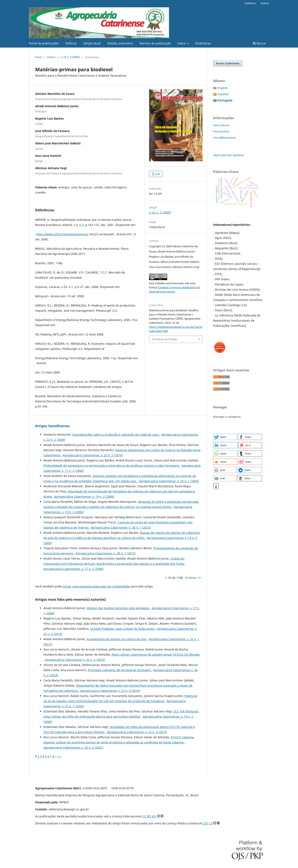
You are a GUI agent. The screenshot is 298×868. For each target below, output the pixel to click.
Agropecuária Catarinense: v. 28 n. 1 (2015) (106, 553)
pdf (157, 174)
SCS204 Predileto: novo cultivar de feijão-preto (123, 629)
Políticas (71, 43)
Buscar (260, 43)
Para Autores (221, 131)
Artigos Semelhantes (52, 426)
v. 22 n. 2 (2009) (70, 57)
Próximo (191, 578)
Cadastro (250, 3)
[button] (225, 437)
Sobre (182, 43)
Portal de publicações (44, 43)
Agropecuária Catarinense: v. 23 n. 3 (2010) (137, 732)
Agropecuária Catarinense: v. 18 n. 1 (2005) (169, 481)
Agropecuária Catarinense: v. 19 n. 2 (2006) (84, 496)
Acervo (51, 57)
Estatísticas (203, 43)
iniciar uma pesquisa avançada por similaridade (96, 586)
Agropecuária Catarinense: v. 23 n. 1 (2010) (93, 455)
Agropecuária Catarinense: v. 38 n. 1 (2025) (121, 527)
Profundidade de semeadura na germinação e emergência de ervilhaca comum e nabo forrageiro (112, 466)
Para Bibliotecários (225, 138)
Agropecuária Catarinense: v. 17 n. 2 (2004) (73, 569)
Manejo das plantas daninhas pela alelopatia (118, 608)
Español (223, 94)
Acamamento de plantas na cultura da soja (117, 639)
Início (38, 57)
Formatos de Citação (165, 339)
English (223, 88)
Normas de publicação (155, 43)
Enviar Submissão (228, 63)
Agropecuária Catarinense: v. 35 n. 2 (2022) (73, 747)
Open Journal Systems (228, 155)
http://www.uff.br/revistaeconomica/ (62, 234)
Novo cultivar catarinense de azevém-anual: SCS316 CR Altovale (156, 655)
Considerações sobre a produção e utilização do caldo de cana (116, 435)
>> (59, 756)
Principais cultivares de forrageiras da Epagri (120, 670)
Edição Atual (92, 43)
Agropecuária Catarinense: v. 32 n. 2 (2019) (75, 660)
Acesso (265, 3)
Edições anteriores (120, 43)
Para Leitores (221, 125)
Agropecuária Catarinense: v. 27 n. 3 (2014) (110, 691)
